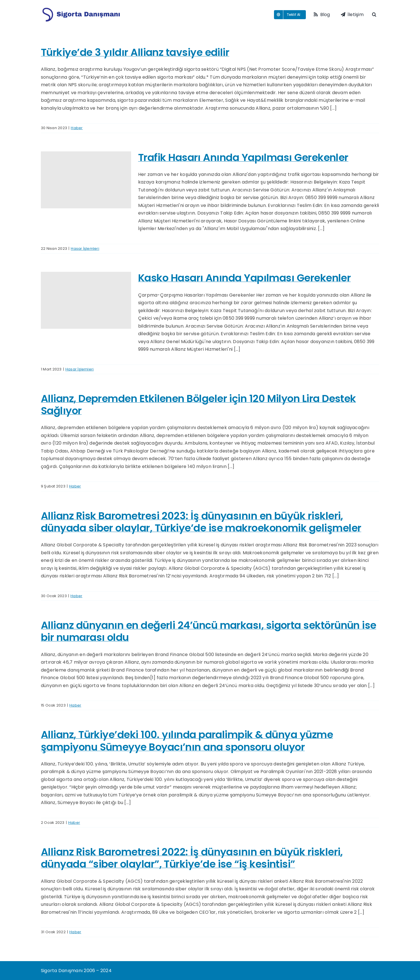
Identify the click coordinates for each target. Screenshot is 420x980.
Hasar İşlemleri (85, 249)
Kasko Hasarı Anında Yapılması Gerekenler (244, 278)
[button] (376, 15)
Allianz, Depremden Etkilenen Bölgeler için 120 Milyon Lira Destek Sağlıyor (198, 405)
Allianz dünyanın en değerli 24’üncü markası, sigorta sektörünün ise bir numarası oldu (209, 631)
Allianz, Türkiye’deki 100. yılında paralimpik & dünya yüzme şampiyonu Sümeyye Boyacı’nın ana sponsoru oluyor (187, 741)
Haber (77, 128)
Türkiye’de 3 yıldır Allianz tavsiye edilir (135, 52)
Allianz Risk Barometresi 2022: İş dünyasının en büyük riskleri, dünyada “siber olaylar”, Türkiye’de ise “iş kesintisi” (192, 858)
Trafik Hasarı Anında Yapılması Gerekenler (243, 157)
